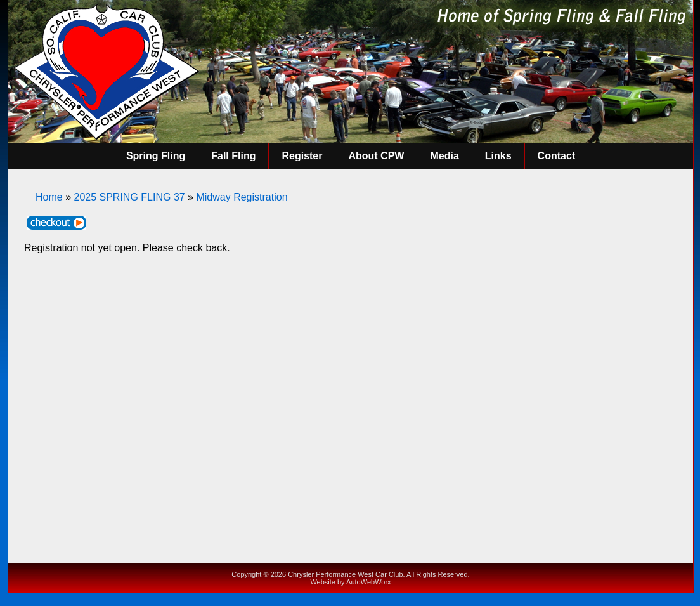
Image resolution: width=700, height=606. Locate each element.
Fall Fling (233, 156)
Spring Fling (156, 156)
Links (498, 156)
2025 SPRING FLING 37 (129, 197)
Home (49, 197)
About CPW (376, 156)
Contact (557, 156)
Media (444, 156)
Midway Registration (242, 197)
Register (302, 156)
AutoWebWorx (369, 582)
